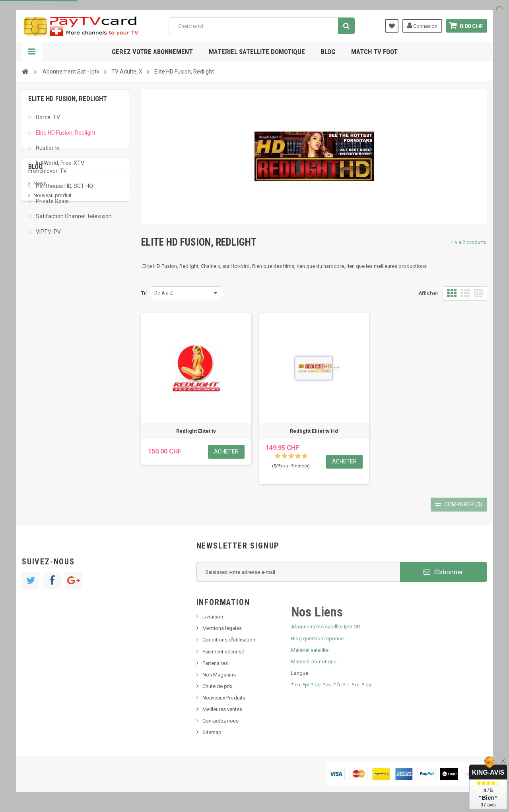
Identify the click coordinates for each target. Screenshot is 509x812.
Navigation (32, 52)
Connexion (422, 25)
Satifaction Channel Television (73, 221)
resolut (41, 348)
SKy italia (44, 313)
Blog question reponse (317, 639)
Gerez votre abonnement (152, 52)
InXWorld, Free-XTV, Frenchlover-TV (56, 171)
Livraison (213, 617)
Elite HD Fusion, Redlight (65, 137)
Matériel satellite (310, 650)
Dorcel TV (47, 122)
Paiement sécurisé (223, 652)
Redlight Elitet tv (196, 431)
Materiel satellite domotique (257, 52)
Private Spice (52, 205)
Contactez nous (221, 721)
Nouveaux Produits (224, 698)
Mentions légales (222, 628)
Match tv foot (374, 52)
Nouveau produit (52, 301)
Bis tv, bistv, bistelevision (62, 325)
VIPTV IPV (48, 236)
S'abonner (443, 572)
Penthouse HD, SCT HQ (64, 190)
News (40, 288)
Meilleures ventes (222, 709)
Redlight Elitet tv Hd (314, 431)
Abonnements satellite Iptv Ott (326, 627)
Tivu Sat (42, 336)
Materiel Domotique (314, 662)
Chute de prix (217, 686)
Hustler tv (47, 152)
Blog (328, 52)
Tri (144, 293)
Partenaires (215, 663)
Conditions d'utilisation (229, 640)
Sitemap (212, 732)
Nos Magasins (219, 675)
